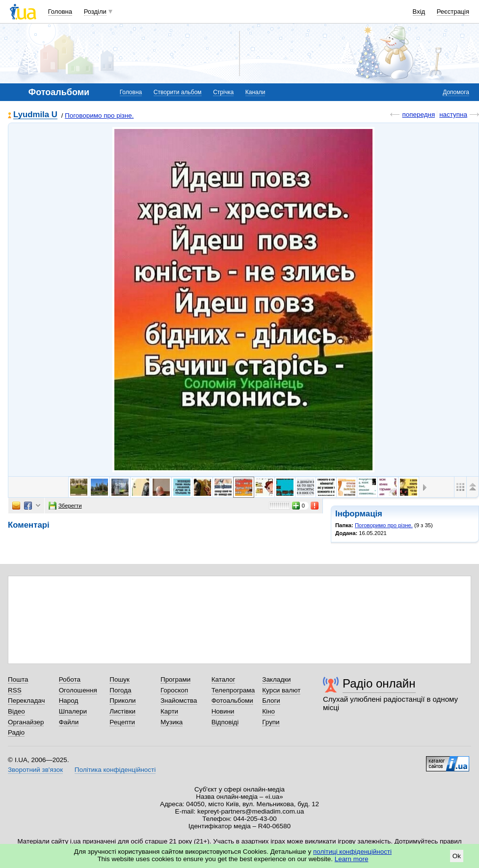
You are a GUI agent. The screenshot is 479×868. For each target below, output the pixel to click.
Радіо (16, 732)
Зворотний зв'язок (35, 770)
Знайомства (179, 701)
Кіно (268, 711)
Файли (69, 722)
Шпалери (73, 711)
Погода (120, 690)
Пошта (18, 679)
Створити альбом (178, 92)
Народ (69, 701)
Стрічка (223, 92)
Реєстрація (453, 12)
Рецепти (122, 722)
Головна (60, 12)
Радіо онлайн (379, 683)
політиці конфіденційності (352, 852)
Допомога (456, 92)
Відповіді (225, 722)
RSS (15, 690)
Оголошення (78, 690)
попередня (418, 115)
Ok (457, 856)
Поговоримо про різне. (99, 115)
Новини (223, 711)
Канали (255, 92)
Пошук (120, 679)
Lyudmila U (35, 115)
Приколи (122, 701)
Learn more (352, 859)
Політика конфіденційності (115, 770)
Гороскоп (174, 690)
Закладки (276, 679)
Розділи (95, 12)
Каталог (224, 679)
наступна (453, 115)
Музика (172, 722)
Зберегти (65, 506)
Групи (271, 722)
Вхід (419, 12)
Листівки (122, 711)
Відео (16, 711)
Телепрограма (233, 690)
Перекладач (26, 701)
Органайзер (26, 722)
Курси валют (281, 690)
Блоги (271, 701)
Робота (70, 679)
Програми (175, 679)
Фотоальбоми (232, 701)
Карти (169, 711)
